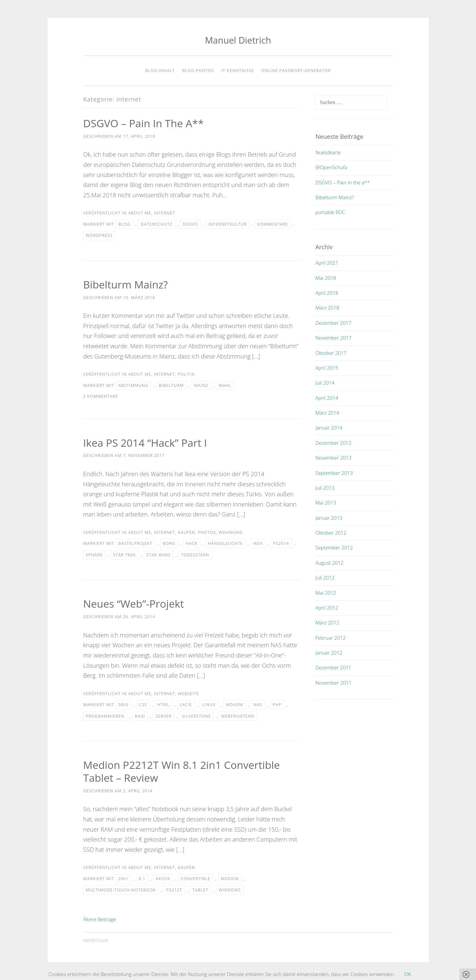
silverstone (196, 716)
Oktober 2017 (331, 353)
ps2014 (281, 543)
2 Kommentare (101, 396)
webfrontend (238, 716)
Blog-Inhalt (160, 71)
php (277, 705)
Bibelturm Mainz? (126, 284)
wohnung (231, 532)
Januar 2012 (329, 653)
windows (230, 890)
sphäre (94, 555)
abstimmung (133, 385)
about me (140, 213)
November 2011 (333, 683)
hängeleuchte (225, 543)
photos (207, 532)
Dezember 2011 (333, 667)
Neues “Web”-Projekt (134, 603)
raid (140, 716)
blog (124, 224)
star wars (158, 555)
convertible (196, 879)
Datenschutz (157, 224)
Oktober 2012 (331, 533)
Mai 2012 (326, 593)
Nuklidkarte (328, 152)
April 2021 (327, 263)
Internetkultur (227, 224)
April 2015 (327, 368)
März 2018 (327, 308)
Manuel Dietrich (238, 40)
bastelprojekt (136, 543)
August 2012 (329, 563)
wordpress (99, 235)
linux (209, 705)
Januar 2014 (329, 428)
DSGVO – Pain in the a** (144, 123)
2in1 (123, 879)
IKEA (258, 543)
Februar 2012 (330, 638)
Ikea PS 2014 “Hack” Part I (146, 443)
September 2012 (334, 547)
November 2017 (333, 338)
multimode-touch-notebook (121, 890)
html (163, 705)
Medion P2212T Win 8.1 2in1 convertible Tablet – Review (183, 771)
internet (164, 213)
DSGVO (190, 224)
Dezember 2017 (333, 323)
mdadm (234, 705)
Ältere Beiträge (100, 919)
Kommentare (273, 224)
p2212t (174, 890)
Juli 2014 (325, 383)
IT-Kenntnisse (238, 71)
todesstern (195, 555)
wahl (225, 385)
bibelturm (171, 385)
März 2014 (327, 413)
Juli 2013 (325, 488)
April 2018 (327, 293)
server (163, 716)
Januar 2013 (329, 518)
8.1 (142, 879)
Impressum (96, 941)
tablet (200, 890)
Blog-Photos (198, 71)
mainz (201, 385)
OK (408, 974)
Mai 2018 (326, 278)
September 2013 (334, 473)
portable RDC (330, 212)
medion (230, 879)
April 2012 (327, 608)
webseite (188, 694)
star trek (124, 555)
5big (123, 705)
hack (192, 543)
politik (186, 374)
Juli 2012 (325, 578)
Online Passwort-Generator (296, 71)
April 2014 (327, 398)
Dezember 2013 (333, 443)
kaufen (186, 532)
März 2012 (327, 622)
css (143, 705)
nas (258, 705)
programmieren (105, 716)
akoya (163, 879)
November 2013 (333, 458)
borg (169, 543)
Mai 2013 (326, 503)
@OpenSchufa (331, 167)
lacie (186, 705)
